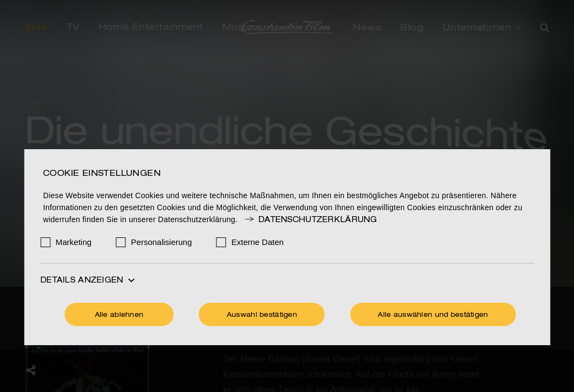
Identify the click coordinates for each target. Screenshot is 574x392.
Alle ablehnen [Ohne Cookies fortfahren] (119, 315)
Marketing (74, 242)
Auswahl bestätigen (262, 315)
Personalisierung (161, 242)
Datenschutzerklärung (310, 220)
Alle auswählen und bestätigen (433, 315)
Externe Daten (258, 242)
